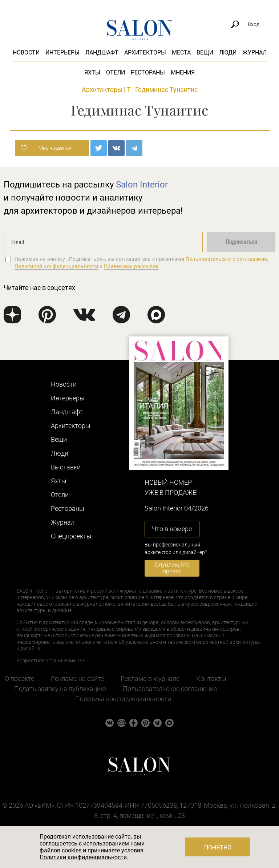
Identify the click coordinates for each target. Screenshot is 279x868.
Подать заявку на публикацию (60, 689)
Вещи (205, 53)
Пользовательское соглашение (170, 689)
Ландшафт (102, 53)
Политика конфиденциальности (123, 699)
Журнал (254, 53)
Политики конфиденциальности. (84, 857)
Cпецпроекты (71, 536)
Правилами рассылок (132, 266)
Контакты (211, 679)
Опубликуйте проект (172, 568)
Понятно (218, 847)
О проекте (19, 679)
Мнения (183, 72)
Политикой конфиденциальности (56, 266)
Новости (26, 53)
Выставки (66, 467)
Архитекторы (145, 53)
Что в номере (172, 529)
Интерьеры (62, 53)
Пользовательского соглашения (227, 259)
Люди (228, 53)
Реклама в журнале (150, 679)
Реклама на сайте (77, 679)
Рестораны (148, 72)
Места (181, 53)
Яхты (92, 72)
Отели (116, 72)
